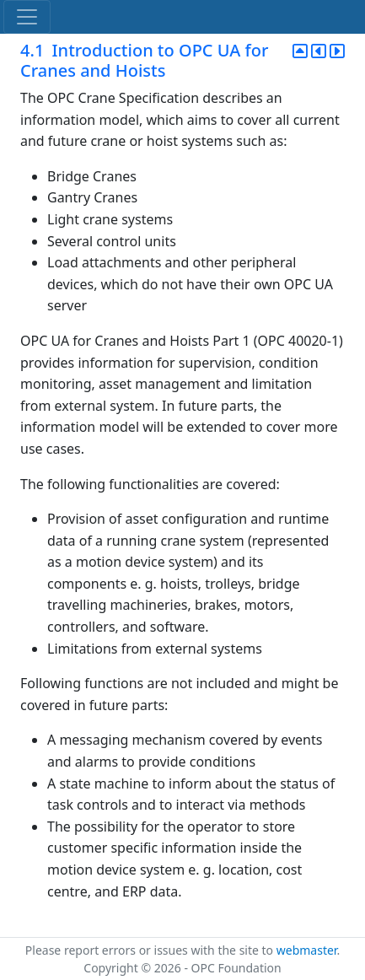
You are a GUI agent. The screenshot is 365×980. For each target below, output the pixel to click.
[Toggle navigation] (27, 17)
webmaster (307, 950)
